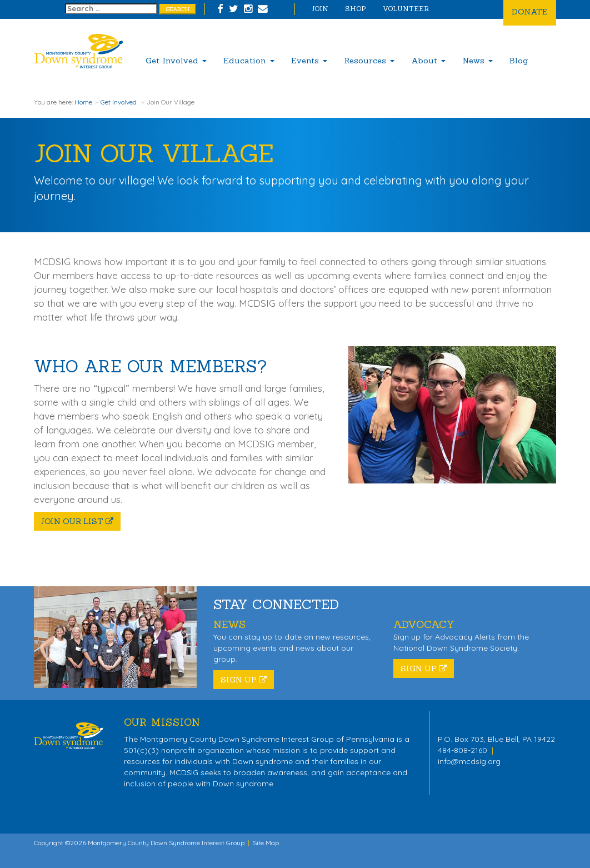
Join (320, 9)
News (477, 60)
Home (83, 102)
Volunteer (406, 9)
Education (249, 60)
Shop (356, 9)
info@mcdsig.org (469, 761)
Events (309, 60)
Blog (519, 60)
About (428, 60)
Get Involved (176, 60)
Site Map (266, 843)
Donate (530, 11)
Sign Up (244, 680)
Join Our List (77, 521)
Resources (369, 60)
